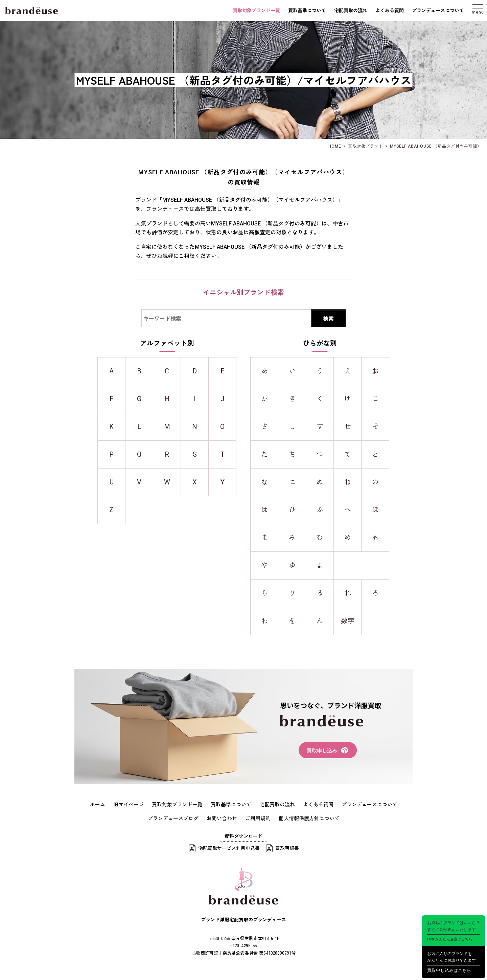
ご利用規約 (257, 818)
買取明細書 (287, 847)
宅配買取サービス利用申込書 (229, 847)
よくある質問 (390, 10)
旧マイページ (135, 804)
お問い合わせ (223, 818)
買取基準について (307, 10)
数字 (348, 621)
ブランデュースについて (438, 10)
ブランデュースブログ (177, 818)
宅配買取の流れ (351, 10)
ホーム (106, 804)
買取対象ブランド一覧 (256, 10)
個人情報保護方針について (305, 818)
